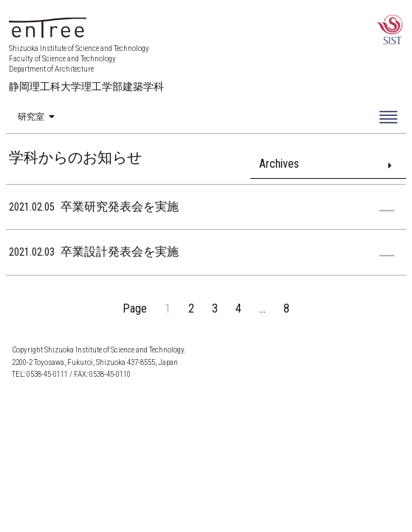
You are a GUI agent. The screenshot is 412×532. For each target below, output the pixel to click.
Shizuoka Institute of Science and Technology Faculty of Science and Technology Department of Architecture (86, 69)
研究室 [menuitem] (31, 117)
